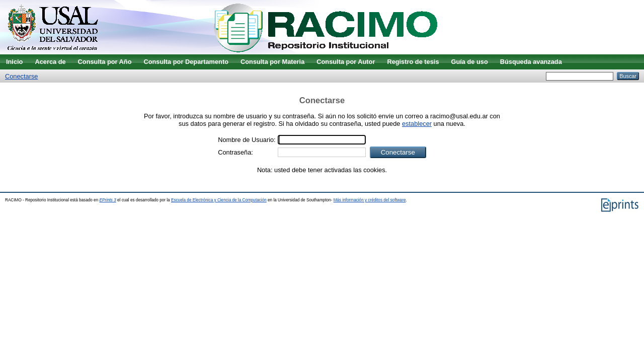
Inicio (14, 62)
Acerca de (50, 62)
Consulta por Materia (272, 62)
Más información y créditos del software (370, 200)
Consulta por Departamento (186, 62)
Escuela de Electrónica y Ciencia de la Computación (219, 200)
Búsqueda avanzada (531, 62)
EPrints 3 (108, 200)
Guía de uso (470, 62)
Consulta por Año (105, 62)
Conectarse (21, 76)
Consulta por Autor (346, 62)
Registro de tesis (413, 62)
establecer (417, 124)
